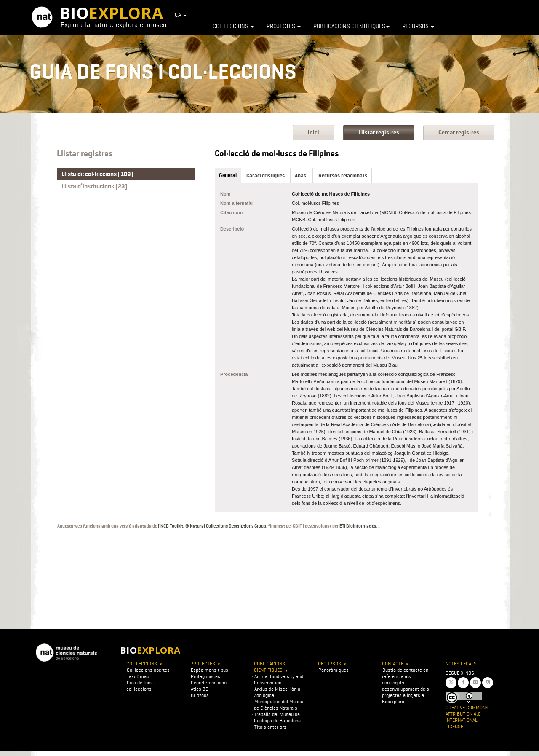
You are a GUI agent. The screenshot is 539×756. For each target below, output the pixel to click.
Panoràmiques (334, 670)
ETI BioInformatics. (358, 526)
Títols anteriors (270, 727)
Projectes (284, 26)
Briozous (200, 695)
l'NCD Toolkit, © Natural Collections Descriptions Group (212, 526)
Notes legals (461, 664)
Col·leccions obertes (148, 670)
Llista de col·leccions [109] (97, 174)
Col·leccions (233, 26)
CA (181, 15)
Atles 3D (200, 689)
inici (314, 133)
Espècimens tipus (209, 670)
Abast (302, 176)
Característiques (265, 176)
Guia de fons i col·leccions (141, 686)
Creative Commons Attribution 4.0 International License (467, 717)
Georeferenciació (209, 682)
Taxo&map (138, 676)
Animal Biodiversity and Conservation (279, 679)
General (228, 175)
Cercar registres (459, 133)
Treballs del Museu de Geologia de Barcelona (277, 717)
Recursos (418, 26)
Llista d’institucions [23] (94, 186)
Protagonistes (205, 676)
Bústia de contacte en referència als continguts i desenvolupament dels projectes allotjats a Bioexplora (406, 686)
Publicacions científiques (351, 26)
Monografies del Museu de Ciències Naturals (279, 705)
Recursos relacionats (343, 176)
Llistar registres (379, 133)
